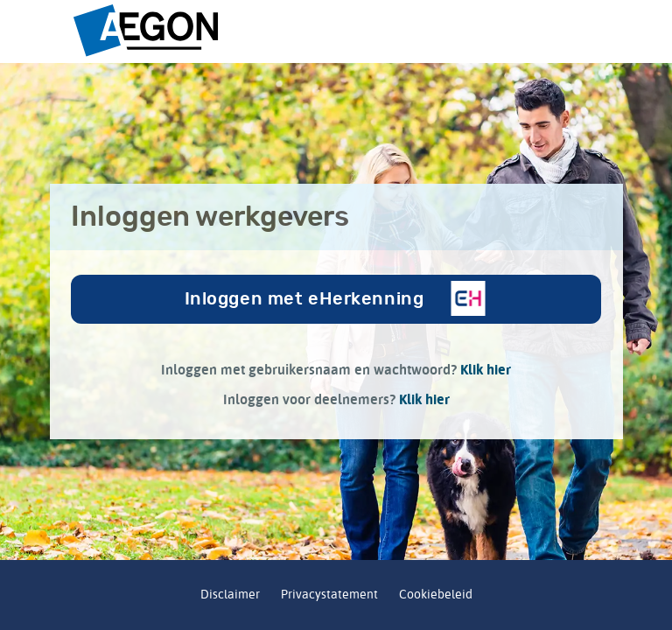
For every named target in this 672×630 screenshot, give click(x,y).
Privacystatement (329, 595)
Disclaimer (230, 595)
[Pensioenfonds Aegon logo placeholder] (336, 32)
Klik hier (486, 370)
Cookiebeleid (436, 595)
